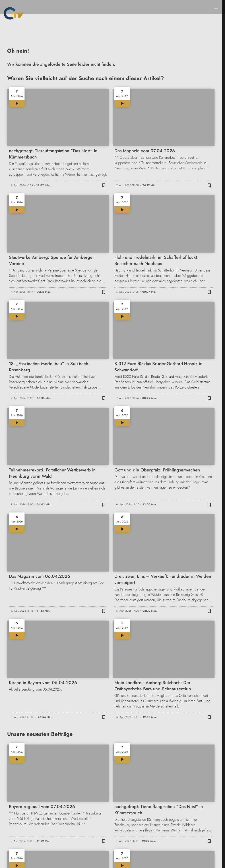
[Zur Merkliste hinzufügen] (104, 185)
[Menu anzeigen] (216, 7)
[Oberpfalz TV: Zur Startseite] (14, 13)
